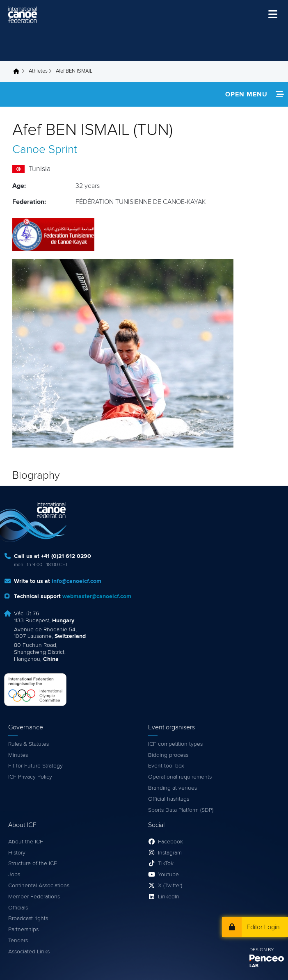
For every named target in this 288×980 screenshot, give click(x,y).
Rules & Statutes (29, 744)
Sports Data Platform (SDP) (181, 810)
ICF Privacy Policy (30, 777)
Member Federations (34, 897)
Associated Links (29, 952)
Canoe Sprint (45, 150)
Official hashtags (169, 799)
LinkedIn (169, 897)
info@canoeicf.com (77, 581)
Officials (18, 908)
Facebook (170, 842)
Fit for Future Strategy (35, 766)
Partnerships (23, 930)
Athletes (38, 71)
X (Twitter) (170, 886)
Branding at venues (173, 788)
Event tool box (166, 766)
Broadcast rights (28, 918)
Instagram (170, 853)
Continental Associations (39, 886)
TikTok (166, 863)
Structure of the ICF (33, 863)
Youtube (168, 875)
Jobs (14, 875)
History (17, 853)
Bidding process (168, 755)
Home (18, 71)
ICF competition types (175, 744)
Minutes (18, 755)
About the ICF (26, 842)
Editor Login (263, 927)
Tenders (18, 941)
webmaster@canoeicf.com (97, 596)
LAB (254, 966)
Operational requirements (180, 777)
